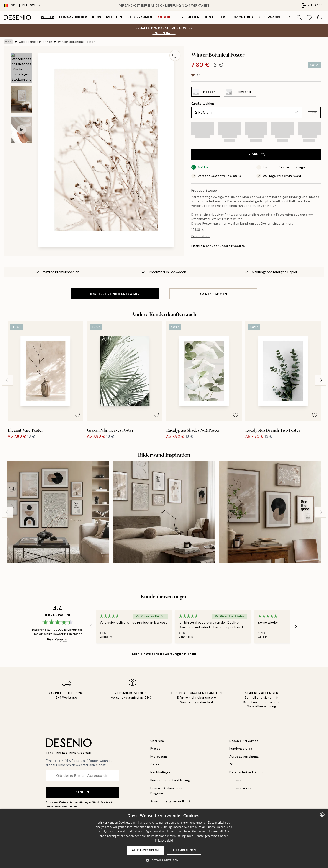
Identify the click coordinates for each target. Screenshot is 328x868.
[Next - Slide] (321, 380)
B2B (290, 17)
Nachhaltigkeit (161, 772)
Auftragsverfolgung (244, 757)
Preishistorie (201, 236)
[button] (312, 112)
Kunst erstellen (107, 17)
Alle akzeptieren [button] (145, 850)
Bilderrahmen (140, 17)
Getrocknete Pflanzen (36, 42)
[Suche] (299, 17)
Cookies (236, 780)
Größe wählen (203, 104)
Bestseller (215, 17)
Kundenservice (241, 749)
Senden (82, 792)
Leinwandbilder (73, 17)
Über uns (157, 741)
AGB (233, 764)
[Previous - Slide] (7, 380)
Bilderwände (270, 17)
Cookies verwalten (244, 788)
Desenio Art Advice (244, 741)
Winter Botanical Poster (76, 42)
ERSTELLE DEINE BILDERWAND (115, 294)
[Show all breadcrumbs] (8, 42)
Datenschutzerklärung (74, 802)
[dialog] (164, 838)
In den (256, 154)
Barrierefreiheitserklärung (170, 780)
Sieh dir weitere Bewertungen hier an (164, 654)
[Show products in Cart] (319, 17)
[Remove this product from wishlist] (175, 55)
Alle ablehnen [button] (184, 850)
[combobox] (322, 815)
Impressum (159, 757)
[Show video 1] (21, 130)
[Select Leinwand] (240, 92)
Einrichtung (242, 17)
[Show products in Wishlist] (309, 17)
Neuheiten (191, 17)
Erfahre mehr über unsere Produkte (218, 246)
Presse (155, 749)
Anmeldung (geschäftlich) (170, 801)
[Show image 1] (21, 68)
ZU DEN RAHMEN (213, 294)
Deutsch (32, 5)
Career (156, 764)
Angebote (167, 17)
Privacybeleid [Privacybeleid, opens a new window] (164, 841)
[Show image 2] (21, 100)
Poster (47, 17)
